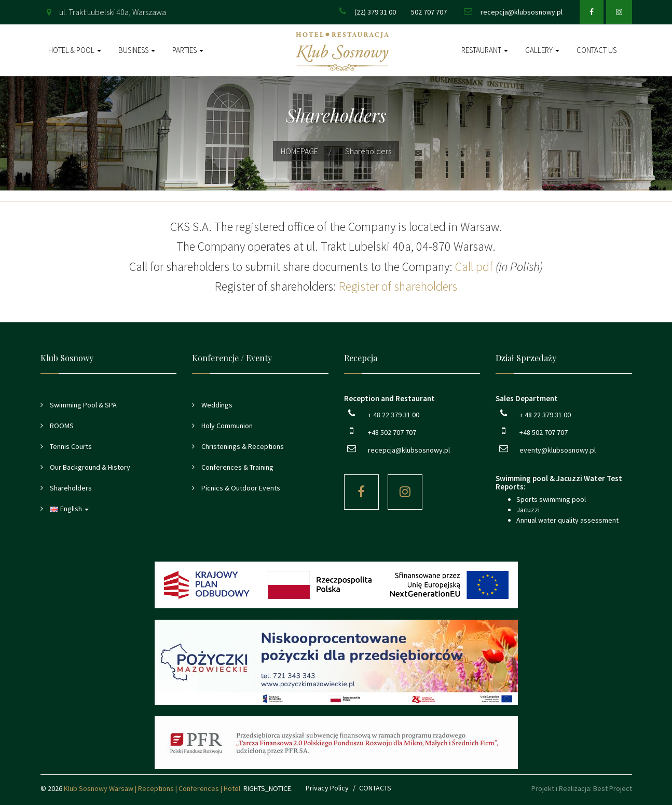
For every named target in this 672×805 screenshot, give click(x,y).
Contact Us (596, 50)
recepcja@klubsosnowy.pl (522, 12)
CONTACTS (375, 788)
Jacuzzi (528, 510)
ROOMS (61, 426)
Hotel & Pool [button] (75, 50)
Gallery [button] (542, 50)
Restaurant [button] (485, 50)
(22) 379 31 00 (375, 12)
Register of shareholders (398, 286)
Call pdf (474, 267)
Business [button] (137, 50)
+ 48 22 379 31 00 (394, 415)
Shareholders (70, 488)
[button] (109, 509)
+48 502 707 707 (392, 432)
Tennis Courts (70, 446)
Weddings (216, 405)
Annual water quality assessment (567, 520)
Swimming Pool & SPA (83, 405)
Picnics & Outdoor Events (240, 488)
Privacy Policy (327, 788)
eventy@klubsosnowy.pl (558, 450)
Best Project (613, 788)
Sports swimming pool (551, 499)
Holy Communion (226, 426)
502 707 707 (429, 12)
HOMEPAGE (299, 151)
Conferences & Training (237, 467)
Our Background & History (89, 467)
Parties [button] (188, 50)
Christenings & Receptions (242, 446)
